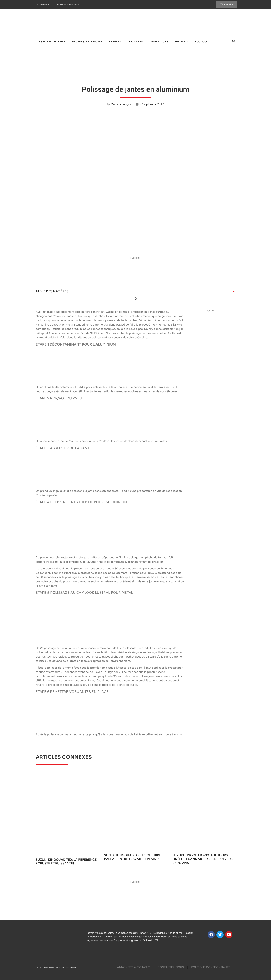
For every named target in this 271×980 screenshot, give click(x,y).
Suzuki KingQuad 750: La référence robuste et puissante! (66, 862)
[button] (234, 291)
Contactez (43, 4)
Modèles (115, 42)
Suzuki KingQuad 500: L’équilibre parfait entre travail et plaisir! (132, 857)
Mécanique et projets (87, 42)
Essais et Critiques (52, 42)
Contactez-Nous (171, 967)
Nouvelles (135, 42)
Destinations (159, 42)
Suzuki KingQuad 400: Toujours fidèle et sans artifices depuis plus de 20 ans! (203, 859)
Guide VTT (182, 42)
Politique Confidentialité (211, 967)
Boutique (201, 42)
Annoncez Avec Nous (68, 4)
